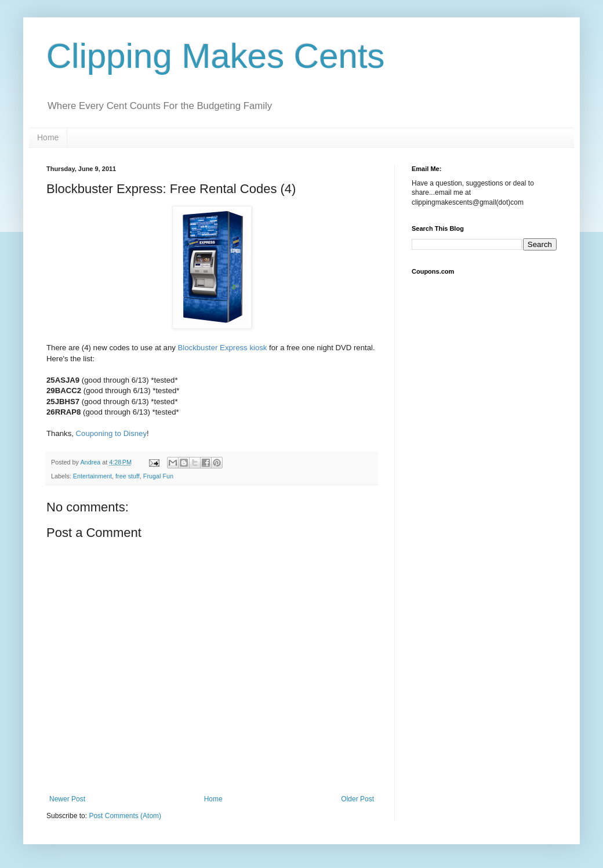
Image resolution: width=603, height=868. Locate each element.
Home (48, 137)
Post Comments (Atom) (125, 816)
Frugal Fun (158, 476)
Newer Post (67, 799)
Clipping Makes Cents (216, 56)
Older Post (357, 799)
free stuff (128, 476)
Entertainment (92, 476)
